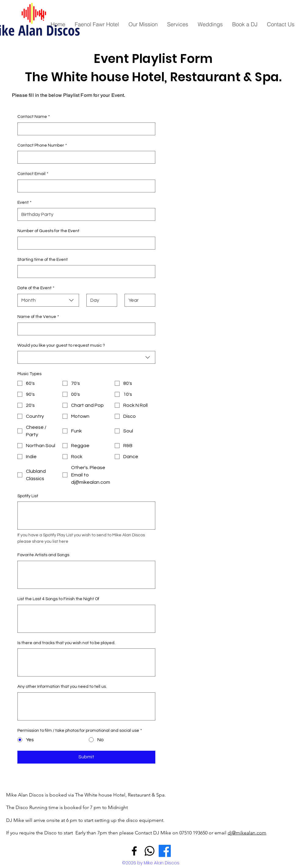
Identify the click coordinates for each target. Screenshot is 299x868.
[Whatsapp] (149, 851)
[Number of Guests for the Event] (85, 243)
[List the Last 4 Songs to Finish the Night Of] (86, 619)
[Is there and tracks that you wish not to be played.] (86, 662)
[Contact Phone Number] (85, 157)
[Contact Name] (85, 129)
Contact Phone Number (42, 146)
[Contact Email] (85, 186)
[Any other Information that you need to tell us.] (86, 706)
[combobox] (48, 300)
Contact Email (33, 174)
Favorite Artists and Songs (43, 555)
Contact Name (34, 117)
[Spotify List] (86, 516)
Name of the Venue (38, 317)
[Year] (138, 300)
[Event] (85, 214)
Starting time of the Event (43, 260)
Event (24, 203)
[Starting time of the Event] (85, 272)
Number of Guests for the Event (48, 231)
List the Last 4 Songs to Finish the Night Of (58, 599)
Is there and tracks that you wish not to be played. (66, 643)
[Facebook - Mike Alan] (165, 851)
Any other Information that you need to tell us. (62, 687)
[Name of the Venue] (85, 329)
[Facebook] (134, 851)
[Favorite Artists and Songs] (86, 575)
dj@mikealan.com (247, 833)
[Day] (100, 300)
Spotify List (28, 496)
